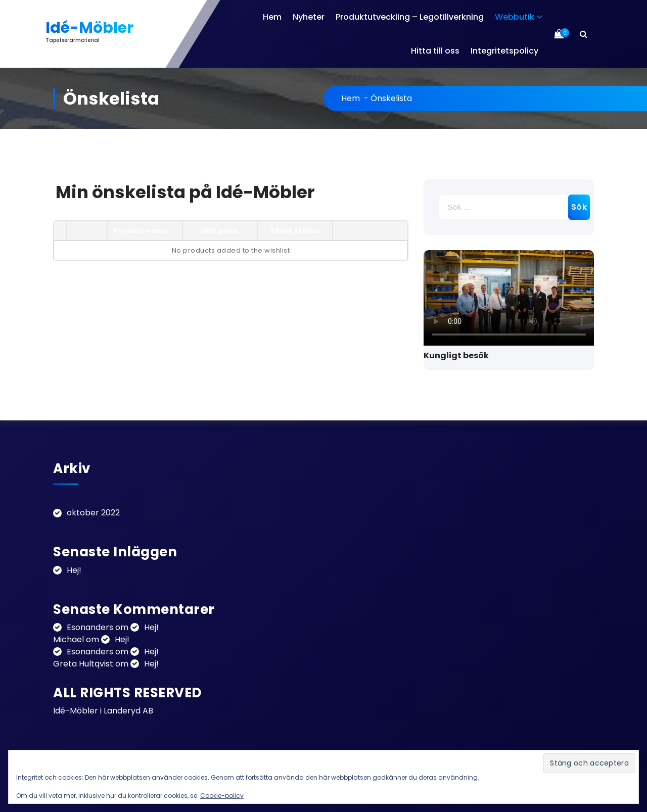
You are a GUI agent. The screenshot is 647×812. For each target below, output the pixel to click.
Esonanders (90, 627)
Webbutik (515, 17)
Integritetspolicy (504, 51)
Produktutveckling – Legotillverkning (410, 17)
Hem (272, 17)
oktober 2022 (93, 513)
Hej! (74, 570)
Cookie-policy (222, 796)
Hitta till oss (435, 51)
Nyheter (309, 17)
